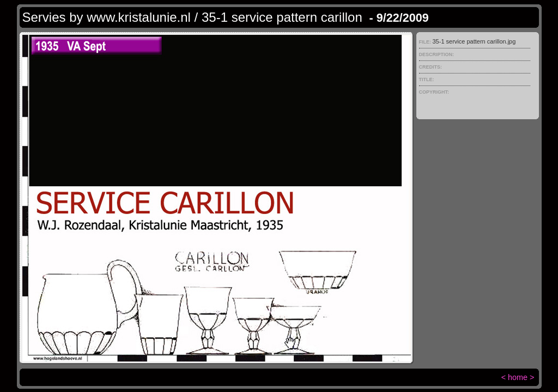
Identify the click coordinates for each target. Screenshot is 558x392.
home (518, 377)
